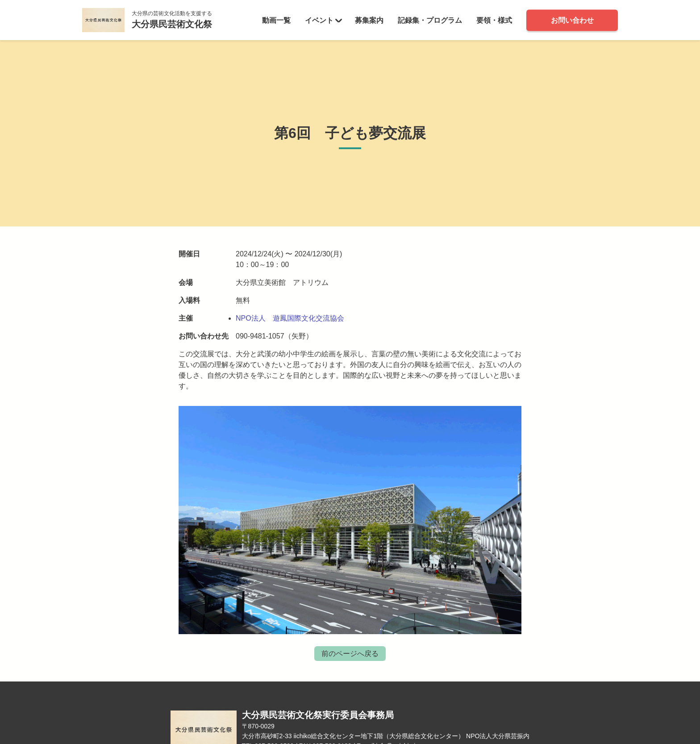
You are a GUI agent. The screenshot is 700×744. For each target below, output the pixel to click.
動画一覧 (276, 20)
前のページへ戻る (350, 654)
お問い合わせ (572, 20)
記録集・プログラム (430, 20)
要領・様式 (494, 20)
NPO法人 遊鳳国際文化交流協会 (290, 318)
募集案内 (369, 20)
